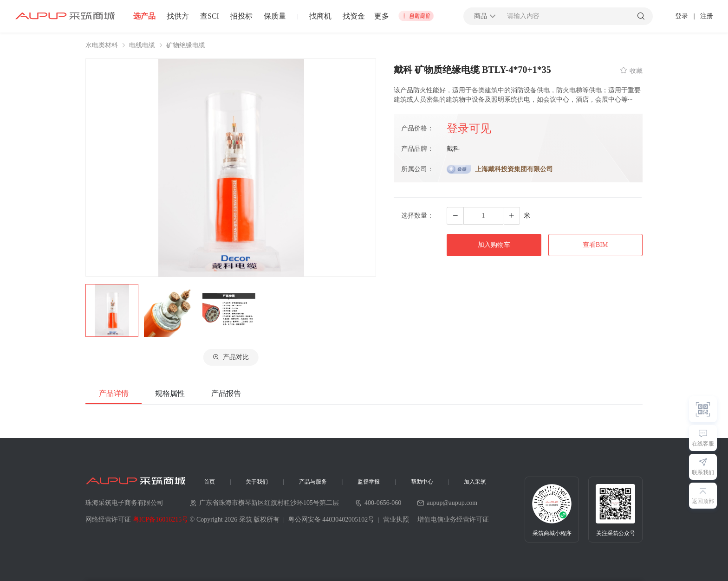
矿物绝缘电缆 (186, 45)
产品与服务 (313, 482)
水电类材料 (102, 45)
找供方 (178, 16)
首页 (209, 482)
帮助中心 (422, 482)
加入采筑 (475, 482)
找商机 (320, 16)
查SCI (210, 16)
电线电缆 (142, 45)
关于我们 (257, 482)
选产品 (144, 16)
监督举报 (369, 482)
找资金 (354, 16)
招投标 (241, 16)
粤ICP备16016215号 (161, 520)
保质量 (275, 16)
